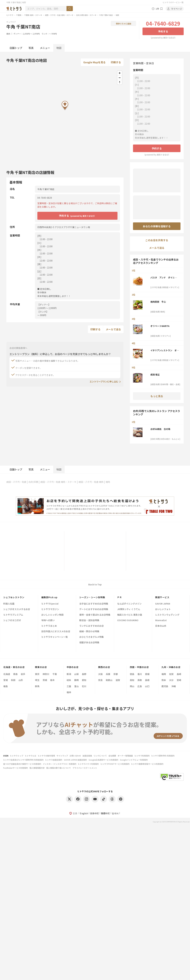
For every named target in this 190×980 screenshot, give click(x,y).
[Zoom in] (120, 73)
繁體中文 (105, 813)
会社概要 (112, 756)
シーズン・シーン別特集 (92, 597)
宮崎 (179, 680)
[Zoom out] (120, 78)
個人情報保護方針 (37, 768)
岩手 (23, 674)
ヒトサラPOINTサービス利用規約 (115, 764)
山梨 (76, 674)
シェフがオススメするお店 (17, 609)
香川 (140, 674)
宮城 (6, 680)
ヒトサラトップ (17, 756)
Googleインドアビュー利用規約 (134, 760)
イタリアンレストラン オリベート (165, 350)
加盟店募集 (87, 756)
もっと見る (157, 396)
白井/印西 (33, 482)
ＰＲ (120, 597)
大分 (171, 680)
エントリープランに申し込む (104, 381)
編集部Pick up (49, 597)
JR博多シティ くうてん (129, 609)
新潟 (69, 674)
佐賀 (171, 674)
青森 (15, 674)
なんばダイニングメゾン (129, 604)
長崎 (179, 674)
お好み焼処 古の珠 (160, 429)
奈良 (100, 680)
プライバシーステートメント (85, 768)
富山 (76, 686)
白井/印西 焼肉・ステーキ (86, 15)
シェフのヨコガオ (12, 620)
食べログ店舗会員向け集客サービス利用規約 (22, 764)
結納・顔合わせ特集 (89, 632)
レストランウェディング (167, 615)
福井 (69, 692)
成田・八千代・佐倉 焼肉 (91, 482)
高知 (132, 680)
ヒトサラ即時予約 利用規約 (163, 756)
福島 (6, 686)
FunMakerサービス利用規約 (16, 768)
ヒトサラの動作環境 (46, 756)
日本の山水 (161, 626)
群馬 (37, 686)
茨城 (45, 680)
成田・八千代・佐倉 (16, 482)
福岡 (164, 674)
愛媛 (147, 674)
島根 (147, 680)
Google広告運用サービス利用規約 (103, 760)
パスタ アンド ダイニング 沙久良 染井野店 (164, 277)
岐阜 (69, 680)
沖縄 (174, 686)
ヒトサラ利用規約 (142, 756)
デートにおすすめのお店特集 (94, 609)
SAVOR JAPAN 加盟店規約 (75, 760)
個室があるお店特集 (89, 643)
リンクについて (100, 756)
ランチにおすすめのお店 (92, 626)
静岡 (76, 680)
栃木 (52, 680)
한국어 (115, 813)
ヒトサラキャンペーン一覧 (55, 637)
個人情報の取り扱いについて (59, 768)
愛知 (84, 680)
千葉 (55, 674)
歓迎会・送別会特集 (89, 620)
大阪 (100, 674)
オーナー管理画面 (125, 756)
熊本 (164, 680)
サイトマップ (62, 756)
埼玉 (37, 680)
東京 (37, 674)
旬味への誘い (48, 620)
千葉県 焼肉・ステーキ (33, 15)
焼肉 (8, 34)
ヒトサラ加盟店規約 (54, 760)
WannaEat (161, 620)
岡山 (132, 686)
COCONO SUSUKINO (128, 620)
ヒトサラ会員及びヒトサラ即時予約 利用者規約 (23, 760)
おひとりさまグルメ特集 (92, 637)
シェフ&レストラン (14, 597)
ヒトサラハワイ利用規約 (88, 764)
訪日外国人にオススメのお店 (56, 632)
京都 (116, 674)
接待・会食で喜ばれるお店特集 (95, 615)
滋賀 (118, 680)
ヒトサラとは (31, 756)
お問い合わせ (75, 756)
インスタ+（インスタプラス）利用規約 (60, 764)
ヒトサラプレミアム (13, 615)
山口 (147, 686)
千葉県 (19, 15)
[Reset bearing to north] (120, 82)
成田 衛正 (155, 375)
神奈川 (46, 674)
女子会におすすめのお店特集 (94, 604)
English (84, 813)
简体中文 (95, 813)
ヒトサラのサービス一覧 (173, 2)
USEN (6, 756)
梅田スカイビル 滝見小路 (130, 615)
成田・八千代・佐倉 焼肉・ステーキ (59, 15)
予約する (163, 31)
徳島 (132, 674)
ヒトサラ (10, 15)
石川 (84, 686)
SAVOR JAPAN (163, 604)
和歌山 (109, 680)
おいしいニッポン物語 (52, 615)
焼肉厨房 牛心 (158, 302)
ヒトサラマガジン (50, 609)
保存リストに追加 (123, 24)
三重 (69, 686)
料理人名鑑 (9, 604)
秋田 (13, 680)
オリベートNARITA (160, 326)
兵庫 (108, 674)
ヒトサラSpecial (50, 604)
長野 (84, 674)
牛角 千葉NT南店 (106, 15)
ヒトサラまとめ (49, 626)
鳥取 (140, 680)
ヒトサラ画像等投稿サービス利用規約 (147, 764)
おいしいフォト (163, 609)
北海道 (7, 674)
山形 (21, 680)
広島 (140, 686)
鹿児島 (165, 686)
